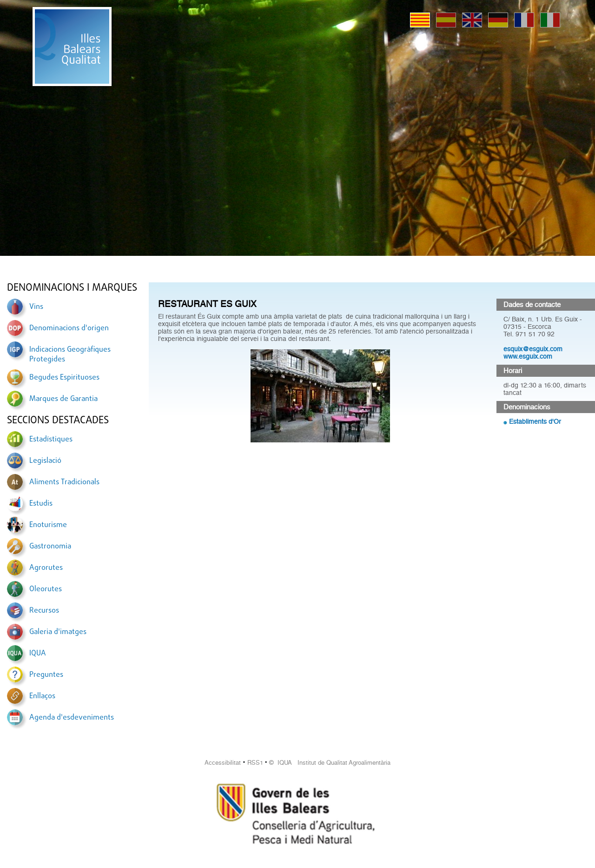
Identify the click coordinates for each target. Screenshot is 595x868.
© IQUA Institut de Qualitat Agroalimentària (330, 763)
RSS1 (255, 763)
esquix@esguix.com (533, 349)
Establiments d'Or (535, 421)
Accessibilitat (223, 763)
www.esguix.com (528, 356)
